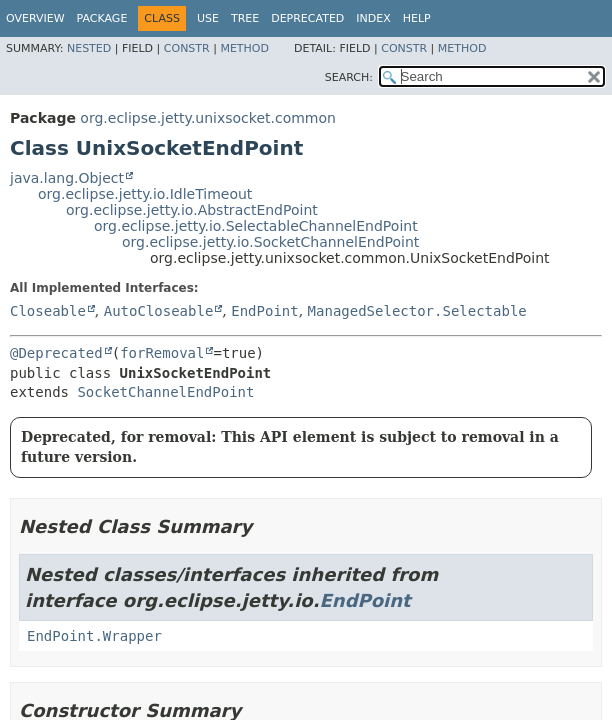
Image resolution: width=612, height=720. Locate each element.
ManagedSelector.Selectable (417, 311)
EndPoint (264, 311)
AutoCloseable (159, 311)
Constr (187, 48)
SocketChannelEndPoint (165, 392)
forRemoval (162, 353)
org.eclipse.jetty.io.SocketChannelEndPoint (270, 242)
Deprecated (307, 18)
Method (244, 48)
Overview (35, 18)
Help (417, 18)
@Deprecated (56, 353)
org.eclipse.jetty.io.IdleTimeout (145, 194)
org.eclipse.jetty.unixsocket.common (208, 118)
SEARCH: (349, 77)
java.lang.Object (67, 178)
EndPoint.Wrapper (94, 636)
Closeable (48, 311)
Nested (89, 48)
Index (373, 18)
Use (208, 18)
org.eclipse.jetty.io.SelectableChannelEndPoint (256, 226)
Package (102, 18)
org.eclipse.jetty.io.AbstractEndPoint (192, 210)
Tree (245, 18)
